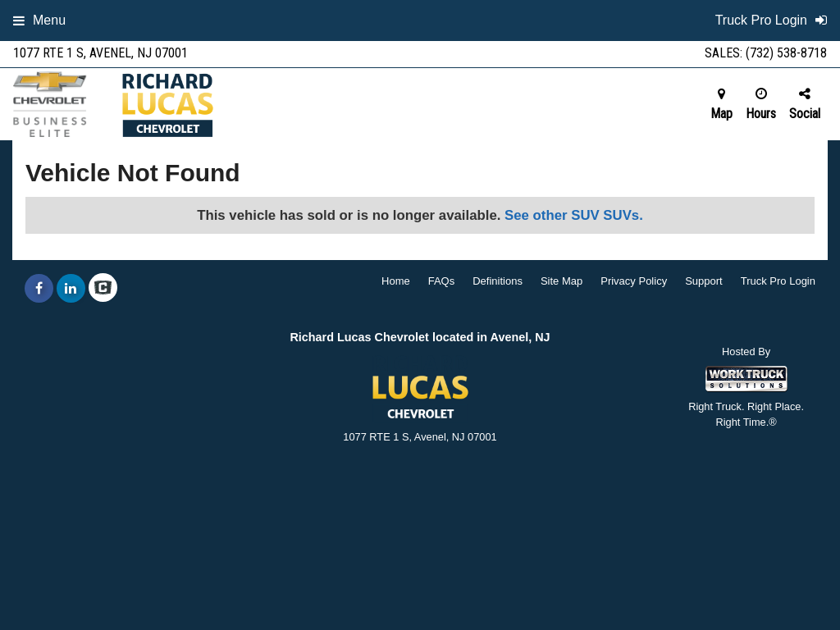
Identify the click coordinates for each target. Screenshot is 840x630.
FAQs (442, 281)
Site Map (562, 281)
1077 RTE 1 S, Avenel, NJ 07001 (100, 53)
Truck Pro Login (778, 281)
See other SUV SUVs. (574, 215)
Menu (39, 20)
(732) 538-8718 (786, 53)
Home (396, 281)
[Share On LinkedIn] (71, 289)
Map (721, 104)
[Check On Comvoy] (103, 289)
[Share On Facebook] (39, 289)
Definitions (498, 281)
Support (704, 281)
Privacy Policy (634, 281)
